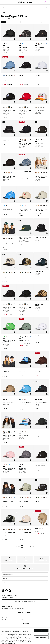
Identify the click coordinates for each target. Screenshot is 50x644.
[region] (25, 636)
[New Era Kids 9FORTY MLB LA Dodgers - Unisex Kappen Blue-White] (23, 206)
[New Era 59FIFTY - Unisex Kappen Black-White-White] (44, 498)
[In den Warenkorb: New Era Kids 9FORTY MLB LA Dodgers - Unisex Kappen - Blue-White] (31, 394)
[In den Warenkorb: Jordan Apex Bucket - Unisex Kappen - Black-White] (47, 233)
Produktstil (33, 22)
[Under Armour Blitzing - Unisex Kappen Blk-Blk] (39, 399)
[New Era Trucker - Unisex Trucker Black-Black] (39, 107)
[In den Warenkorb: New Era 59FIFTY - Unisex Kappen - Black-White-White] (47, 135)
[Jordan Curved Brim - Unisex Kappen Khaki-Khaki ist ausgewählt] (4, 399)
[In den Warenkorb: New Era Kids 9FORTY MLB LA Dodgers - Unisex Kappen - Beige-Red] (31, 201)
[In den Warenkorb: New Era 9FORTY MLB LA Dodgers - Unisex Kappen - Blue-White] (31, 168)
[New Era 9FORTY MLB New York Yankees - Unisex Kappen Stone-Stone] (7, 107)
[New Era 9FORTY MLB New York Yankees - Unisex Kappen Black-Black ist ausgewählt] (20, 140)
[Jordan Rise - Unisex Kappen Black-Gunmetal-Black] (39, 76)
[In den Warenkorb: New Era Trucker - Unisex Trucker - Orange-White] (47, 102)
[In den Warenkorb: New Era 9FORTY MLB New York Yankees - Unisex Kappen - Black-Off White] (47, 201)
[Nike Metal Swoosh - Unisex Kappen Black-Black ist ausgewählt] (36, 44)
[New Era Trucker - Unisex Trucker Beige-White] (41, 107)
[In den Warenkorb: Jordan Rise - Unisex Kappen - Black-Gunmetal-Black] (14, 39)
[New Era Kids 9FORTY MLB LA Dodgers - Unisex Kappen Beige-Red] (23, 399)
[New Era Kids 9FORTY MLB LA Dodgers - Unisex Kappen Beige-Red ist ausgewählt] (20, 206)
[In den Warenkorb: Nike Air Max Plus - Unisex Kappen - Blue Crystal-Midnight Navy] (14, 201)
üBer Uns (25, 579)
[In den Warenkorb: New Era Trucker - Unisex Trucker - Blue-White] (31, 427)
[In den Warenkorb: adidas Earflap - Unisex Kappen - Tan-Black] (47, 524)
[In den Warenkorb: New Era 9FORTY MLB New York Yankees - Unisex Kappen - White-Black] (14, 427)
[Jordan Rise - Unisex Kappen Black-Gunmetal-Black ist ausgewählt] (4, 44)
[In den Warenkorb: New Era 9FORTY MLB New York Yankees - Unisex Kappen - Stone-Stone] (47, 168)
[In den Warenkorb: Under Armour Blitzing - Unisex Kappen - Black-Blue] (47, 394)
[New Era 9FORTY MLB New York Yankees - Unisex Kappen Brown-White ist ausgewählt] (20, 529)
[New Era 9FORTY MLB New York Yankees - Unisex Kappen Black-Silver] (28, 107)
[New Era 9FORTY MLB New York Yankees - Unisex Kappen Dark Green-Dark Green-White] (9, 107)
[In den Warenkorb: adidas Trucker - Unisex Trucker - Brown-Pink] (47, 366)
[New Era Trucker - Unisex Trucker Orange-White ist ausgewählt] (36, 107)
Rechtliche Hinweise (25, 575)
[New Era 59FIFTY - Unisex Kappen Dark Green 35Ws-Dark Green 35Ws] (39, 140)
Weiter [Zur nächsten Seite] (32, 547)
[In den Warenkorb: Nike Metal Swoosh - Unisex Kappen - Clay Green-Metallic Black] (31, 332)
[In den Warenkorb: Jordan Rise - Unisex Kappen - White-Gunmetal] (47, 71)
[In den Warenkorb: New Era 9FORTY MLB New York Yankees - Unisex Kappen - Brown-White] (31, 524)
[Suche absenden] (47, 7)
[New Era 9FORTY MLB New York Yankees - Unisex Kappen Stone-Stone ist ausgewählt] (36, 173)
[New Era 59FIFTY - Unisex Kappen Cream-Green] (44, 140)
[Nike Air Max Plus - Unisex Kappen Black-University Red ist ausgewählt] (20, 44)
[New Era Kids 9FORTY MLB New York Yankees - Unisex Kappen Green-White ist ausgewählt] (4, 337)
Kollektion (17, 22)
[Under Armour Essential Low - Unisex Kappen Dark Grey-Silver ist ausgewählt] (20, 465)
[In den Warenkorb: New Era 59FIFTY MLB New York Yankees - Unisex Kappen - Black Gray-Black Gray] (47, 460)
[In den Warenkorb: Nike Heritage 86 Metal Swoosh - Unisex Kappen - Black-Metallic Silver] (14, 366)
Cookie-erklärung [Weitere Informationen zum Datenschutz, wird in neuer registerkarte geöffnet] (11, 643)
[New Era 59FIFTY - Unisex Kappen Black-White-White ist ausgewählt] (36, 140)
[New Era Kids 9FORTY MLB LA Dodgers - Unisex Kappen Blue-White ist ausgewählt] (20, 399)
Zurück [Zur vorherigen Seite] (18, 547)
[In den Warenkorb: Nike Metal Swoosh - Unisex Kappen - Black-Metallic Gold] (14, 493)
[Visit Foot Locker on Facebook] (6, 591)
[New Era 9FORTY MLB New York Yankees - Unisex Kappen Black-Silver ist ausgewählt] (4, 107)
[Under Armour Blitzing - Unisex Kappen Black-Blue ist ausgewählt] (36, 399)
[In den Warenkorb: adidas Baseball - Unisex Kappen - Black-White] (31, 71)
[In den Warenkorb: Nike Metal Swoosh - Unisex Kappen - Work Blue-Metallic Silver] (14, 71)
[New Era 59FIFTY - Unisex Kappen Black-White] (41, 140)
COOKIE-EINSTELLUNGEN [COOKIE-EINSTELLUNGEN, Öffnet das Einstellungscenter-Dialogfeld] (41, 637)
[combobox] (25, 7)
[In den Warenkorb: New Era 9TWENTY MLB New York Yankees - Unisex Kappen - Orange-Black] (47, 299)
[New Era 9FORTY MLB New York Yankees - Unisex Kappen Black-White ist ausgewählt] (4, 304)
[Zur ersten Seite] (14, 547)
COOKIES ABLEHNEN (41, 634)
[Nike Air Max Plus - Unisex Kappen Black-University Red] (7, 206)
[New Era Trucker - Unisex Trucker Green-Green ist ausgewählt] (20, 498)
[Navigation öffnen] (3, 2)
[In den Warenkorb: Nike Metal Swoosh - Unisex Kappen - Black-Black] (47, 39)
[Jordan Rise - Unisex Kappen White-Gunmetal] (7, 44)
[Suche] (25, 7)
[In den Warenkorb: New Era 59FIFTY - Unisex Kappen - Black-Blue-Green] (31, 267)
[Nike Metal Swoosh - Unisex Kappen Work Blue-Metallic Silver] (46, 44)
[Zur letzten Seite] (36, 547)
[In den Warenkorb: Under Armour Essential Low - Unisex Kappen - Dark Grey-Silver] (31, 460)
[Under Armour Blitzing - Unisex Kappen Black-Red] (41, 399)
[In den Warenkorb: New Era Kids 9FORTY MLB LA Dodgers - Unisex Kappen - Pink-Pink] (14, 460)
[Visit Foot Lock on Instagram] (3, 591)
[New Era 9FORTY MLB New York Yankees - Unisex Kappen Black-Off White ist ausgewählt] (36, 206)
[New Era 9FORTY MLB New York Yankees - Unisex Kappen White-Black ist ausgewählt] (4, 432)
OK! (41, 631)
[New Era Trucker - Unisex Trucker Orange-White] (28, 432)
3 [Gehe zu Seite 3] (28, 547)
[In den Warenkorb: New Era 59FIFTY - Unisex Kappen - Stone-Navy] (14, 267)
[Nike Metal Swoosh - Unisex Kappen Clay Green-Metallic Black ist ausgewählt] (20, 337)
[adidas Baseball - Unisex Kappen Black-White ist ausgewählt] (20, 76)
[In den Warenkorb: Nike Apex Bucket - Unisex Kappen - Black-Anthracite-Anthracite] (14, 135)
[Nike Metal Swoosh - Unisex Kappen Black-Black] (12, 76)
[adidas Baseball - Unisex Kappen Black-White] (23, 76)
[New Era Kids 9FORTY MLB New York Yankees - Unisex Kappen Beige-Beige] (7, 337)
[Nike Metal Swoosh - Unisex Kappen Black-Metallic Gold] (39, 44)
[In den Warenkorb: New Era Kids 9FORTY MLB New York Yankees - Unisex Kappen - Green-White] (14, 332)
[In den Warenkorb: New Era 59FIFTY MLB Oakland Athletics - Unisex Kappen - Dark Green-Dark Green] (31, 233)
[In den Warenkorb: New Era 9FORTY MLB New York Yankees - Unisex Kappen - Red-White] (31, 102)
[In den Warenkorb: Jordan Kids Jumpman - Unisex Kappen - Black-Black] (47, 427)
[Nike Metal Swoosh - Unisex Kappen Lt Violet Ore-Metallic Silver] (44, 44)
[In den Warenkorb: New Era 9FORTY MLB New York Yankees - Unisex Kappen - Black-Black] (31, 135)
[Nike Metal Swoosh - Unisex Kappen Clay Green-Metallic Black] (41, 44)
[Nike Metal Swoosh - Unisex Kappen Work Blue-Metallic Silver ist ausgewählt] (4, 76)
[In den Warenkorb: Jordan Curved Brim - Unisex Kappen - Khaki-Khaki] (14, 394)
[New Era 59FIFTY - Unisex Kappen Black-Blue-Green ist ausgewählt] (20, 272)
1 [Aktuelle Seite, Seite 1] (22, 547)
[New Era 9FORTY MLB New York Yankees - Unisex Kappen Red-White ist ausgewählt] (20, 107)
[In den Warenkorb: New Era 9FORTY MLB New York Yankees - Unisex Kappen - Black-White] (14, 299)
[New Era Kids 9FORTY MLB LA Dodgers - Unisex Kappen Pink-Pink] (25, 206)
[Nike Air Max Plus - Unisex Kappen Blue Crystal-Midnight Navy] (23, 44)
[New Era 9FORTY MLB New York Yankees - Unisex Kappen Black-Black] (12, 107)
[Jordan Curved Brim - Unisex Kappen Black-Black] (7, 399)
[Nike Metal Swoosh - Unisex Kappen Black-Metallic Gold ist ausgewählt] (4, 498)
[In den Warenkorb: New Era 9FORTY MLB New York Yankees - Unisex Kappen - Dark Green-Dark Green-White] (14, 233)
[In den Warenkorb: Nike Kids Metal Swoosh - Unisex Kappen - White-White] (47, 332)
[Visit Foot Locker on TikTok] (10, 591)
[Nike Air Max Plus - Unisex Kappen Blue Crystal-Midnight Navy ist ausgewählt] (4, 206)
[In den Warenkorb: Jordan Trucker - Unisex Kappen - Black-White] (47, 267)
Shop (25, 583)
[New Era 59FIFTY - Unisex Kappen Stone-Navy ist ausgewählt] (4, 272)
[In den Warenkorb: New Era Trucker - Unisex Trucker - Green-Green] (31, 493)
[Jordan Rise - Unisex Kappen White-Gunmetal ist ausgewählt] (36, 76)
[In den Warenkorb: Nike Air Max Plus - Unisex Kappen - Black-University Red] (31, 39)
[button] (9, 19)
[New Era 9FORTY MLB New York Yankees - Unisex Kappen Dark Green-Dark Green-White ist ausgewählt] (4, 238)
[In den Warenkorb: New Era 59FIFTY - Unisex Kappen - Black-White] (47, 493)
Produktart (25, 22)
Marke (10, 22)
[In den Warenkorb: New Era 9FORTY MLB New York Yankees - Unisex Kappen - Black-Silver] (14, 102)
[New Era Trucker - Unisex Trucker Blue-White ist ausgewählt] (20, 432)
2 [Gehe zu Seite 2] (25, 547)
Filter (4, 22)
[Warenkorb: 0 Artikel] (48, 2)
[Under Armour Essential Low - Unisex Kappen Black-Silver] (23, 465)
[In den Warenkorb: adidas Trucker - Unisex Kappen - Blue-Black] (31, 366)
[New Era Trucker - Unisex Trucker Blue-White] (44, 107)
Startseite (3, 13)
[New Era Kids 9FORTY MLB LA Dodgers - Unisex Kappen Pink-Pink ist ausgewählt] (4, 465)
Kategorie (42, 22)
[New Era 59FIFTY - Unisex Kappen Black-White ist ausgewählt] (36, 498)
